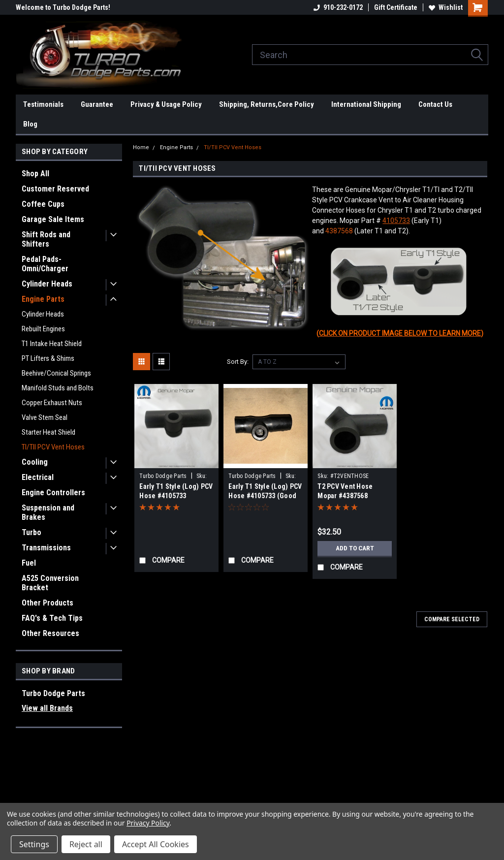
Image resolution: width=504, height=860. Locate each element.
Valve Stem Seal (45, 417)
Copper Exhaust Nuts (52, 403)
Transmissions (46, 548)
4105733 (396, 221)
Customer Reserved (55, 189)
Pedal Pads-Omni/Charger (45, 264)
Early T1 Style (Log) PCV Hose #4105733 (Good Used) (265, 496)
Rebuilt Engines (43, 329)
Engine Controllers (53, 493)
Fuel (29, 563)
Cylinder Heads (47, 284)
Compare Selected (452, 619)
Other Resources (50, 633)
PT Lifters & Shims (48, 358)
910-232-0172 (338, 7)
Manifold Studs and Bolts (58, 388)
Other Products (47, 603)
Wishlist (446, 7)
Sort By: (238, 362)
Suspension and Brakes (48, 512)
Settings (34, 844)
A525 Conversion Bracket (50, 583)
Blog (30, 124)
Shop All (35, 174)
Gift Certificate (396, 7)
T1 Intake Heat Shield (52, 344)
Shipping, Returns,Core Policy (267, 104)
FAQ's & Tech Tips (52, 618)
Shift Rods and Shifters (46, 239)
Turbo (31, 532)
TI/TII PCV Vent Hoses (53, 447)
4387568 (339, 231)
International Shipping (366, 104)
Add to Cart (355, 548)
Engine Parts (43, 299)
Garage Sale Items (53, 219)
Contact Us (435, 104)
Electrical (38, 477)
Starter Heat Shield (48, 432)
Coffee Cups (43, 204)
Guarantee (97, 104)
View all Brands (47, 708)
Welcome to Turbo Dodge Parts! (63, 7)
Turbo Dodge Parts (53, 693)
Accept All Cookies (156, 844)
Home (141, 147)
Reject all (86, 844)
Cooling (35, 462)
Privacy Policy (148, 823)
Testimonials (43, 104)
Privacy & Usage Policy (166, 104)
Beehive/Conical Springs (56, 373)
